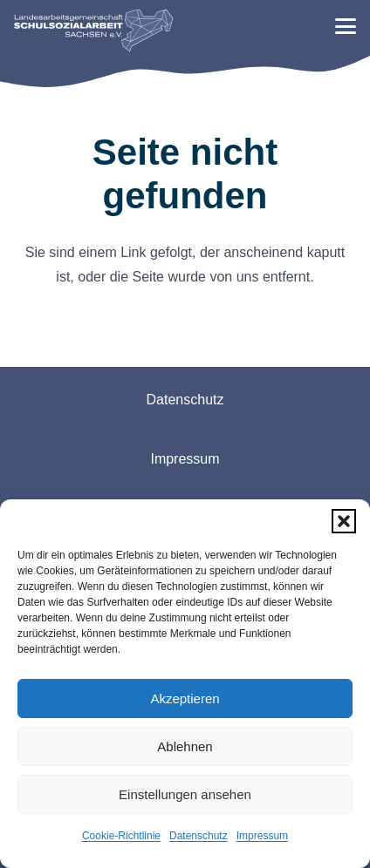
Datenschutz (199, 836)
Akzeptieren (185, 698)
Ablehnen (185, 746)
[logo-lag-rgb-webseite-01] (94, 31)
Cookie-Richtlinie (121, 836)
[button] (344, 521)
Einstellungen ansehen (185, 794)
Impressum (262, 836)
